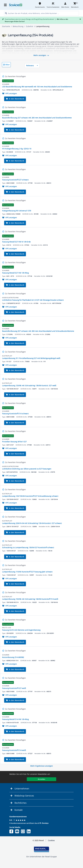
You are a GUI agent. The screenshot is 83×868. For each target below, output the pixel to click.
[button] (6, 65)
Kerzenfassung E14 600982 (13, 657)
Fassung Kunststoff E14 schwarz (15, 414)
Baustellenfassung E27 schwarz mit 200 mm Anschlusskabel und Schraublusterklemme (38, 331)
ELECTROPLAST (7, 356)
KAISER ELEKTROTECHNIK (10, 298)
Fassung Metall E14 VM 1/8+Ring (15, 719)
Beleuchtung (18, 26)
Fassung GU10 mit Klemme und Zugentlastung (21, 630)
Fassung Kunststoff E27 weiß (14, 688)
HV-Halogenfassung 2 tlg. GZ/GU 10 (17, 149)
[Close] (80, 19)
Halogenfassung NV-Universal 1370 (17, 211)
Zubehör (30, 26)
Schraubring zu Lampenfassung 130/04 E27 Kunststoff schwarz (28, 547)
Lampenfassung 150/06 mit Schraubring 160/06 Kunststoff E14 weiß (30, 599)
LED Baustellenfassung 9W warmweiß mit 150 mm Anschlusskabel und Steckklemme (37, 87)
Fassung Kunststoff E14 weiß (14, 750)
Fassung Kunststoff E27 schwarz (15, 180)
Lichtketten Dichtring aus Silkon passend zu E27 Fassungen (27, 469)
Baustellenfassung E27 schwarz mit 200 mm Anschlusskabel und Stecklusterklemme (37, 118)
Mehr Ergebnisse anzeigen (42, 766)
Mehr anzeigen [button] (42, 55)
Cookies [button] (51, 840)
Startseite (6, 26)
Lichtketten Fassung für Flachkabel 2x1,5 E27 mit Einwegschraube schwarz (33, 300)
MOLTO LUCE (7, 628)
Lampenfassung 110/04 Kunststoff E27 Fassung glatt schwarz (27, 572)
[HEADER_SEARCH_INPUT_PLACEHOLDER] (41, 13)
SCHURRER (6, 84)
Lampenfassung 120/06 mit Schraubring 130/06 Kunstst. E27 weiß (29, 385)
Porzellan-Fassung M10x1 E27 (14, 442)
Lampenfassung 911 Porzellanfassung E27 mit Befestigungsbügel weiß (31, 358)
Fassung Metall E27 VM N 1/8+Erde (16, 242)
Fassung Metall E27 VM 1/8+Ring (15, 273)
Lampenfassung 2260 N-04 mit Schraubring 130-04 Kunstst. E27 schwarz (32, 523)
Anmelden (42, 779)
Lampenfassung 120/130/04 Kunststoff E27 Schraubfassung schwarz (30, 496)
